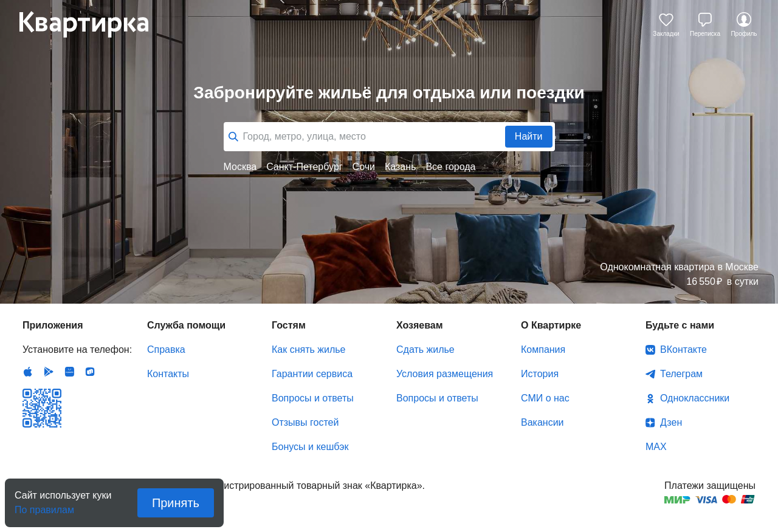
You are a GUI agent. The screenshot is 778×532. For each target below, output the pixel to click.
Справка (166, 350)
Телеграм (681, 374)
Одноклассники (695, 398)
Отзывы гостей (305, 422)
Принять (176, 503)
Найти (529, 136)
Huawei (69, 372)
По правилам (44, 506)
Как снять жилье (308, 350)
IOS (28, 372)
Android (49, 372)
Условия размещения (445, 374)
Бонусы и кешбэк (310, 447)
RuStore (90, 372)
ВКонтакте (683, 350)
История (540, 374)
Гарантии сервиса (312, 374)
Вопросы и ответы (313, 398)
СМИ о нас (545, 398)
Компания (543, 350)
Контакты (168, 374)
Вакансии (542, 422)
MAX (656, 447)
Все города (450, 167)
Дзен (671, 422)
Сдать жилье (425, 350)
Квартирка (92, 24)
